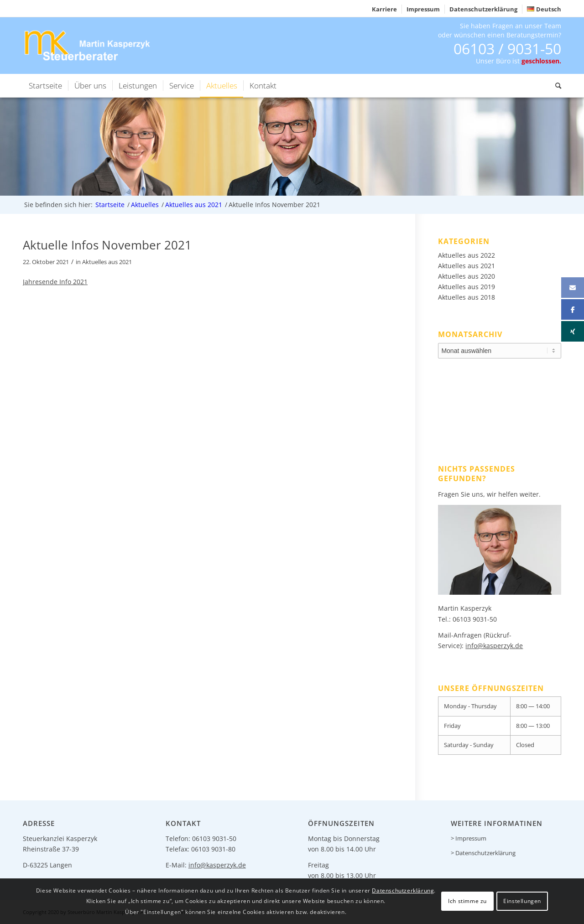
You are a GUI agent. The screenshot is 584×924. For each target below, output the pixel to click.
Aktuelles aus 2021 (107, 262)
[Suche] (555, 86)
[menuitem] (385, 9)
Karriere (384, 9)
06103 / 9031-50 (507, 49)
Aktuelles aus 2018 (467, 297)
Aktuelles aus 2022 (467, 255)
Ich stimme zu (467, 901)
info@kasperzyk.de (494, 646)
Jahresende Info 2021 (55, 282)
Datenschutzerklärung (483, 9)
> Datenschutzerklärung (483, 853)
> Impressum (469, 838)
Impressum (423, 9)
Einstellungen (522, 901)
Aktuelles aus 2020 (467, 276)
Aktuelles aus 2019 (467, 287)
